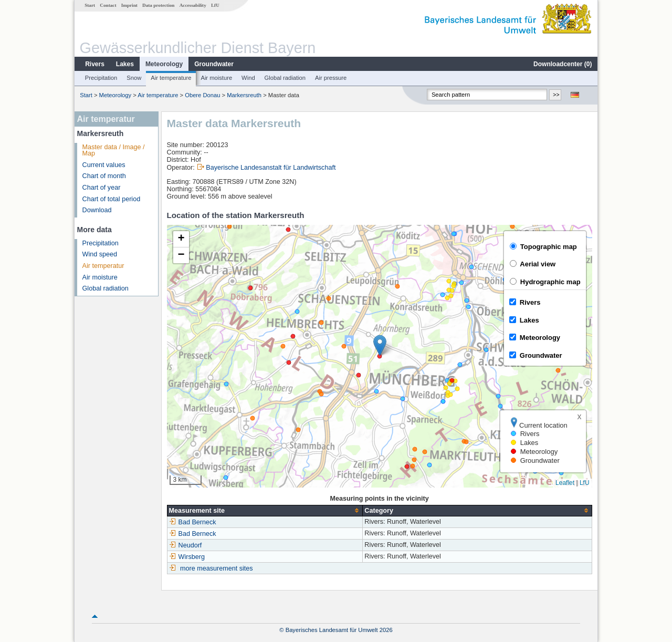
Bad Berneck (193, 522)
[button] (380, 345)
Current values (104, 165)
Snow (134, 78)
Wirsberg (187, 557)
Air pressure (331, 78)
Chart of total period (112, 199)
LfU (215, 5)
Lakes (125, 64)
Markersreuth (244, 95)
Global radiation (285, 78)
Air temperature (171, 78)
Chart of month (104, 176)
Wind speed (100, 254)
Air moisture (216, 78)
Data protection (158, 5)
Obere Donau (202, 95)
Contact (108, 5)
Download (97, 210)
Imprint (129, 5)
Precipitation (101, 78)
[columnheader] (265, 510)
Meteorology (164, 64)
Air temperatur (103, 266)
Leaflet (565, 483)
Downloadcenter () (563, 64)
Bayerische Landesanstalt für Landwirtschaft (271, 168)
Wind (248, 78)
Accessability (193, 5)
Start (90, 5)
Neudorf (186, 545)
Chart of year (102, 188)
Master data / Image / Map (114, 151)
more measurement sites (217, 568)
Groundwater (214, 64)
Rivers (95, 64)
